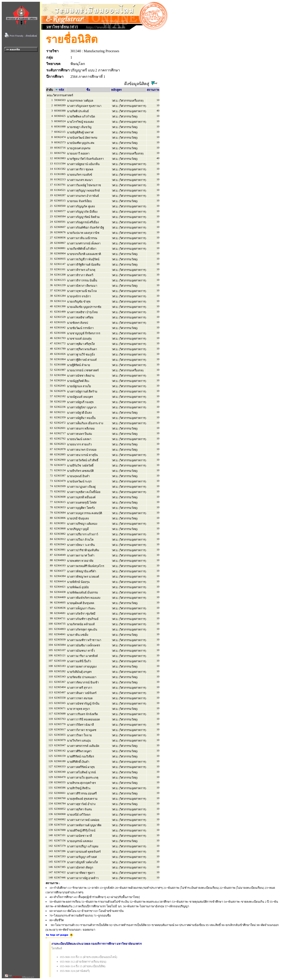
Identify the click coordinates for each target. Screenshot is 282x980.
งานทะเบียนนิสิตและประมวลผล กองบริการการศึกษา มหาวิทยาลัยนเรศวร (97, 944)
